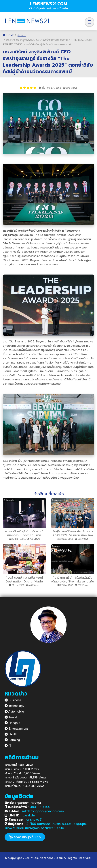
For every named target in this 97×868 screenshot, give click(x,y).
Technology (14, 706)
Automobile (14, 712)
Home (8, 35)
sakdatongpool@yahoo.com (43, 811)
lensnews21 (34, 820)
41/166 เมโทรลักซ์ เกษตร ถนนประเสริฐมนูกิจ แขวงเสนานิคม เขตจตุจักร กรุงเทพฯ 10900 (46, 826)
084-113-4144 (40, 807)
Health (11, 734)
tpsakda (29, 815)
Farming (12, 740)
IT (8, 746)
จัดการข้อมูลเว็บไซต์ (25, 837)
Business (13, 700)
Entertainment (16, 729)
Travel (11, 717)
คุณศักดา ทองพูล (23, 803)
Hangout (12, 723)
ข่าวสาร (22, 35)
